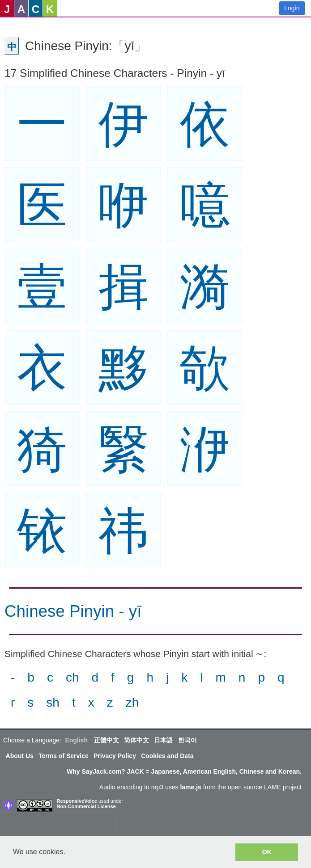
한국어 (187, 740)
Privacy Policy (115, 756)
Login (292, 8)
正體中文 (107, 740)
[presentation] (57, 826)
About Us (20, 756)
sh (53, 702)
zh (132, 702)
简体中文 (136, 740)
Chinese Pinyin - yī (73, 611)
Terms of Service (64, 756)
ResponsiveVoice (77, 801)
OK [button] (267, 852)
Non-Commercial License (86, 806)
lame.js (190, 787)
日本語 (163, 740)
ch (72, 677)
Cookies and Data (167, 756)
